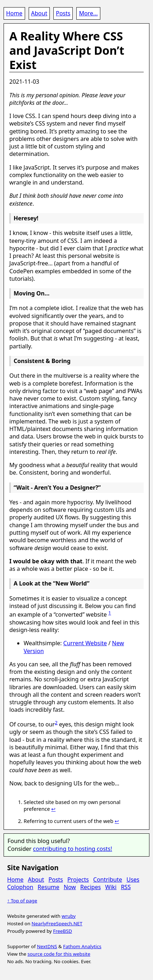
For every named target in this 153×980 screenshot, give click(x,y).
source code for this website (59, 954)
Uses (133, 879)
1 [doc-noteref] (110, 613)
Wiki (111, 887)
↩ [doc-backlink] (53, 809)
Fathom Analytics (82, 946)
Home (14, 13)
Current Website (85, 643)
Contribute (108, 879)
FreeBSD (63, 931)
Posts (63, 13)
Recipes (90, 887)
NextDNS (47, 946)
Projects (78, 879)
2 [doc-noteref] (56, 722)
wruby (69, 916)
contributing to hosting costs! (73, 849)
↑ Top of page (22, 901)
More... (88, 13)
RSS (126, 887)
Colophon (20, 887)
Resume (49, 887)
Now (70, 887)
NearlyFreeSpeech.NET (57, 923)
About (39, 13)
